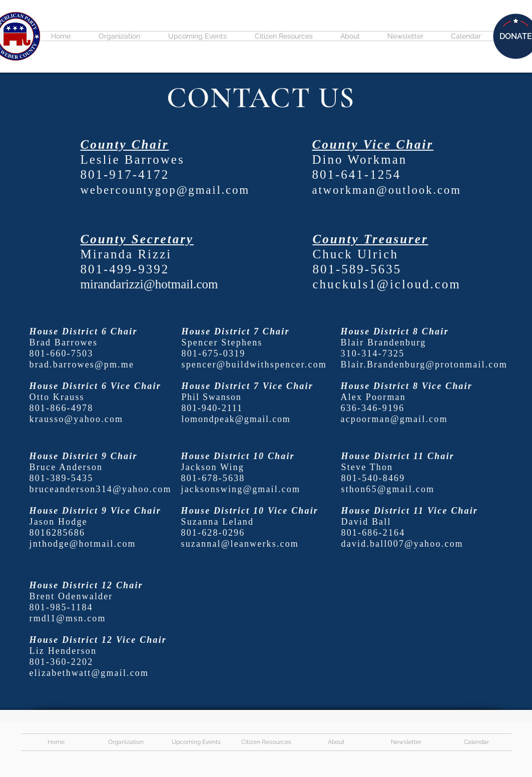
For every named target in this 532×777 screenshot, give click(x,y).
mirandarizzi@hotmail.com (149, 284)
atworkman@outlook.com (387, 190)
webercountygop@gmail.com (165, 190)
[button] (119, 36)
